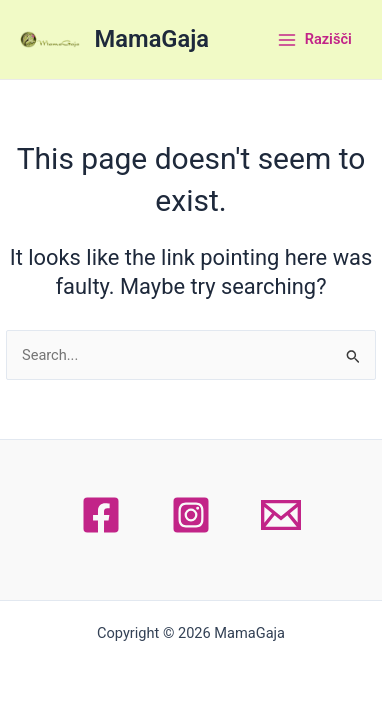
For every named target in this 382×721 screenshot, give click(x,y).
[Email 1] (281, 515)
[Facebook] (101, 515)
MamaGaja (152, 39)
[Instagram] (191, 515)
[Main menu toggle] (314, 40)
